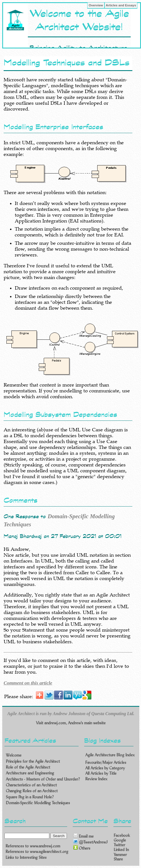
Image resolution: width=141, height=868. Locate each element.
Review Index (96, 778)
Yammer (120, 854)
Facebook (122, 835)
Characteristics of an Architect (31, 785)
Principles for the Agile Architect (33, 761)
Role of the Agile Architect (28, 767)
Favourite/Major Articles (106, 762)
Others (82, 848)
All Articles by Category (105, 768)
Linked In (121, 849)
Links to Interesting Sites (26, 857)
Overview (96, 5)
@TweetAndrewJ (90, 842)
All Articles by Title (101, 773)
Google (120, 840)
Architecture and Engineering (30, 773)
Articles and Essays (121, 5)
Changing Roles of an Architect (32, 791)
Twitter (119, 845)
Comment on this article (28, 683)
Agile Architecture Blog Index (110, 755)
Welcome (14, 755)
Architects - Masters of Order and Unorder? (43, 779)
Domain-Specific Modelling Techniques (38, 803)
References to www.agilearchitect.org (37, 851)
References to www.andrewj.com (33, 846)
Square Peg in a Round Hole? (30, 797)
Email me (83, 836)
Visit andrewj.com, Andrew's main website (71, 723)
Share (118, 859)
